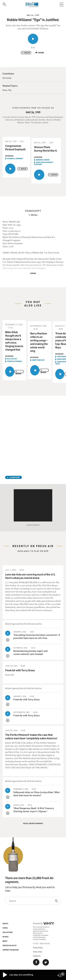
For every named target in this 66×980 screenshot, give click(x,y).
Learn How (15, 477)
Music (5, 90)
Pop (10, 90)
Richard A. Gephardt (15, 158)
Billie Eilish (12, 359)
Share (39, 53)
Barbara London (43, 160)
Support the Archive (11, 950)
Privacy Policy (38, 948)
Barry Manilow (38, 360)
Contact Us (37, 956)
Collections (8, 932)
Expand (33, 273)
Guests (5, 923)
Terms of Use (38, 952)
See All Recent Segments (33, 823)
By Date (6, 937)
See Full (34, 215)
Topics (5, 928)
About (5, 941)
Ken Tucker (7, 78)
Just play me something (18, 975)
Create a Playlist (10, 945)
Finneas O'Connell (15, 361)
